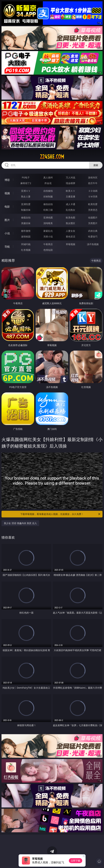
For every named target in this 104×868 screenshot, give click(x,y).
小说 (7, 233)
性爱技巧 (93, 237)
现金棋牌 (71, 183)
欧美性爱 (93, 204)
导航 (7, 247)
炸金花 (48, 183)
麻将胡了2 (26, 183)
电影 (7, 207)
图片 (7, 220)
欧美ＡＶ (71, 191)
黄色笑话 (71, 237)
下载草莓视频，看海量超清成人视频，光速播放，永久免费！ (60, 514)
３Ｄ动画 (93, 191)
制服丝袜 (26, 210)
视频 (7, 193)
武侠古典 (93, 231)
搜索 (96, 165)
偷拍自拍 (48, 204)
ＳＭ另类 (93, 196)
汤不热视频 (93, 244)
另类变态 (93, 210)
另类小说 (48, 237)
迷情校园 (26, 237)
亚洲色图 (48, 218)
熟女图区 (71, 223)
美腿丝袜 (26, 223)
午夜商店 (48, 244)
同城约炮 (26, 244)
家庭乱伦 (48, 231)
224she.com (52, 157)
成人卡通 (71, 204)
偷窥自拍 (26, 218)
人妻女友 (71, 231)
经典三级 (48, 210)
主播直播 (71, 196)
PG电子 (26, 177)
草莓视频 (71, 244)
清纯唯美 (48, 223)
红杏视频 (26, 250)
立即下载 (76, 861)
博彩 (7, 180)
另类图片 (93, 223)
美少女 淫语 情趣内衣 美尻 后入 (20, 523)
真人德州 (48, 177)
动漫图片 (93, 218)
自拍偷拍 (48, 191)
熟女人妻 (26, 196)
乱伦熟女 (71, 210)
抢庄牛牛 (93, 183)
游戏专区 (93, 177)
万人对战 (71, 177)
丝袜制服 (48, 196)
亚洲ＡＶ (26, 191)
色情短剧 (48, 250)
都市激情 (26, 231)
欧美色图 (71, 218)
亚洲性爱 (26, 204)
